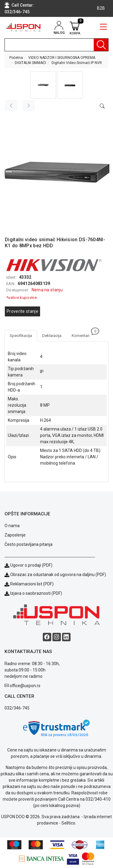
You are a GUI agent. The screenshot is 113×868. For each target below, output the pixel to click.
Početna (16, 58)
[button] (43, 85)
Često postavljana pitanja (28, 544)
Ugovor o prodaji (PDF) (28, 565)
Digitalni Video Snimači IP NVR (77, 63)
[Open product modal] (102, 106)
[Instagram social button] (57, 637)
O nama (12, 526)
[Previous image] (11, 106)
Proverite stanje (22, 311)
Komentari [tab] (83, 334)
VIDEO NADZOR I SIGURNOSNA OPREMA (62, 58)
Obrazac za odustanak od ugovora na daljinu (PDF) (58, 575)
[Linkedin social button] (66, 637)
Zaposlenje (15, 535)
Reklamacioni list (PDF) (29, 584)
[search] (56, 45)
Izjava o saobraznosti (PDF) (36, 593)
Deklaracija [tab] (52, 336)
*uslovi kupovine (22, 298)
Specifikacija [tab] (21, 336)
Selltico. (69, 823)
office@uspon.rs (25, 686)
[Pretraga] (101, 45)
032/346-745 (17, 12)
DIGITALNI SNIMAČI (30, 63)
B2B (101, 8)
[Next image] (29, 106)
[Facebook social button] (47, 637)
